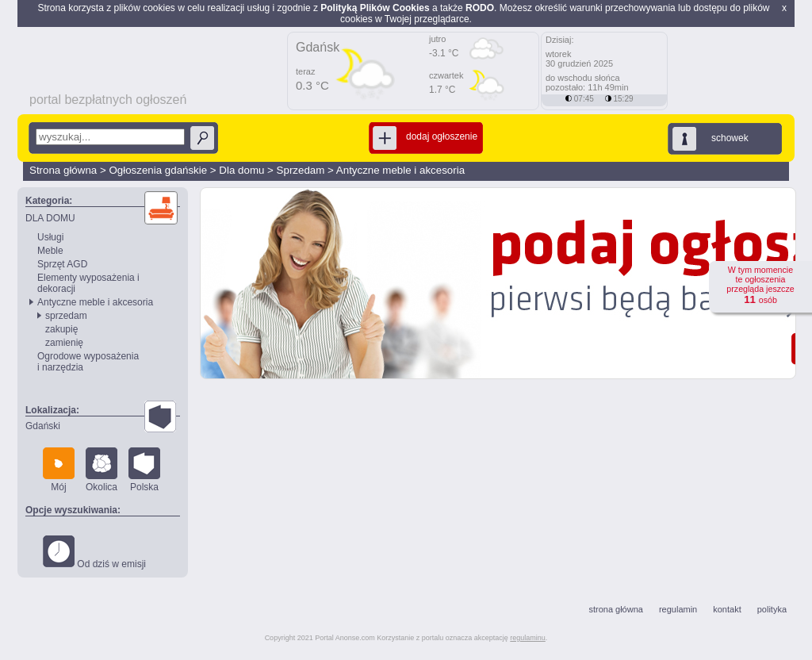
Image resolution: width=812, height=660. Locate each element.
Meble (50, 251)
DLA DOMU (50, 218)
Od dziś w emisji (94, 553)
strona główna (616, 609)
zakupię (61, 329)
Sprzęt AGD (62, 264)
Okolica (101, 470)
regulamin (678, 609)
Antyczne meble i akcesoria (400, 170)
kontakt (727, 609)
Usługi (50, 237)
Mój (59, 470)
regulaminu (528, 638)
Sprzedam (301, 170)
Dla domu (241, 170)
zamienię (64, 343)
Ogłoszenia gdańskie (158, 170)
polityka (772, 609)
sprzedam (66, 316)
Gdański (43, 426)
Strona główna (63, 170)
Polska (144, 470)
